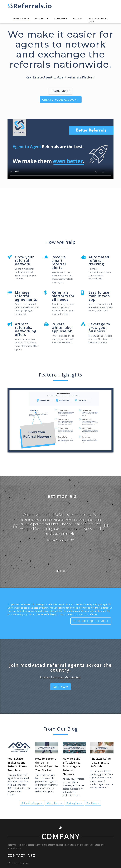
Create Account (98, 18)
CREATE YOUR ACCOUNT (61, 100)
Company (61, 18)
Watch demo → (55, 802)
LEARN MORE (60, 91)
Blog (77, 18)
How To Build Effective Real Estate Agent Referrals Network (72, 765)
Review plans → (74, 802)
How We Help (21, 18)
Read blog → (93, 802)
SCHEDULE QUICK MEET (91, 621)
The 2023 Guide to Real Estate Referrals (101, 761)
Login (91, 22)
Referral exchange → (32, 802)
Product (42, 18)
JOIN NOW (60, 687)
